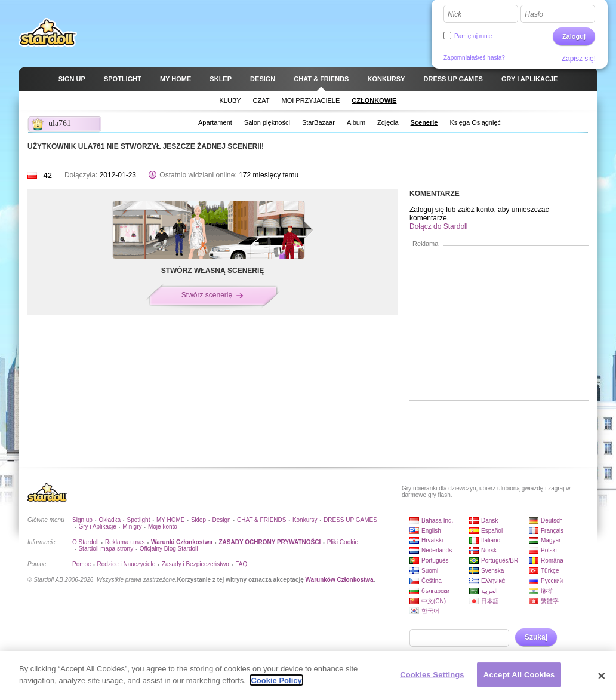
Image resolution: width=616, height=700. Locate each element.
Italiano (491, 540)
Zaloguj (574, 36)
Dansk (489, 521)
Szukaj (536, 637)
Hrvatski (432, 540)
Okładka (110, 520)
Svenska (492, 571)
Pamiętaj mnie (473, 36)
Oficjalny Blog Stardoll (169, 549)
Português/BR (500, 561)
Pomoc (81, 564)
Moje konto (163, 526)
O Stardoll (85, 542)
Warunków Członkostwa (340, 580)
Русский (552, 581)
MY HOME (171, 520)
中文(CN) (434, 601)
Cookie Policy (276, 686)
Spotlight (139, 520)
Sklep (198, 520)
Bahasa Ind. (437, 521)
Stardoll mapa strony (106, 549)
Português (435, 561)
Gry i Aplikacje (97, 526)
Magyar (551, 540)
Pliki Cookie (343, 542)
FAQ (241, 564)
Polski (549, 550)
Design (221, 520)
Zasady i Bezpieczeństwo (195, 564)
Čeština (432, 581)
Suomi (430, 571)
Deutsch (552, 521)
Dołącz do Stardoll (438, 226)
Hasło (534, 14)
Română (552, 561)
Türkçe (550, 571)
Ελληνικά (493, 581)
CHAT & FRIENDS (261, 520)
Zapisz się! (579, 59)
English (431, 531)
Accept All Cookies (519, 680)
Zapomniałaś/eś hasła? (474, 58)
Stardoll (48, 32)
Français (552, 531)
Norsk (489, 550)
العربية (489, 591)
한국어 (430, 611)
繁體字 (550, 601)
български (435, 591)
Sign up (82, 520)
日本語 (490, 601)
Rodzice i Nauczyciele (127, 564)
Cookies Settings (432, 680)
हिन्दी (547, 591)
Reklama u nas (125, 542)
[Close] (602, 681)
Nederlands (437, 550)
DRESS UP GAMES (350, 520)
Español (492, 531)
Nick (455, 14)
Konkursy (305, 520)
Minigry (132, 526)
